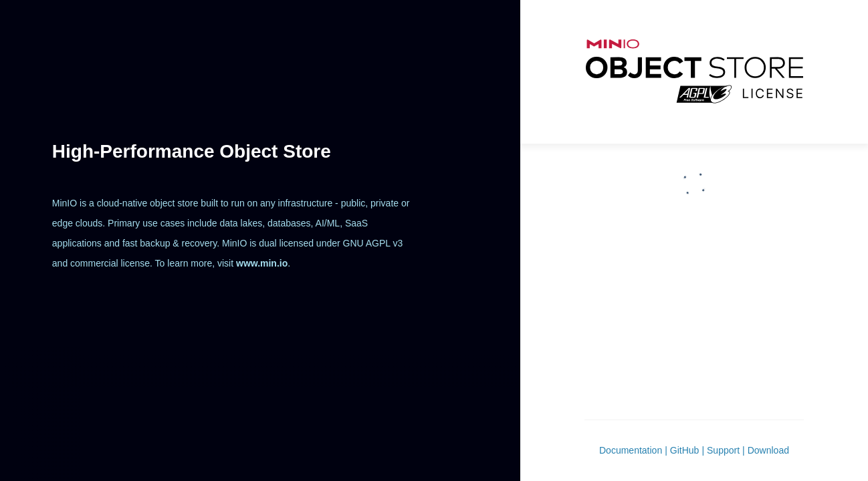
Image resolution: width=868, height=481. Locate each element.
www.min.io (262, 263)
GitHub (685, 450)
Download (768, 450)
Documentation (631, 450)
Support (723, 450)
